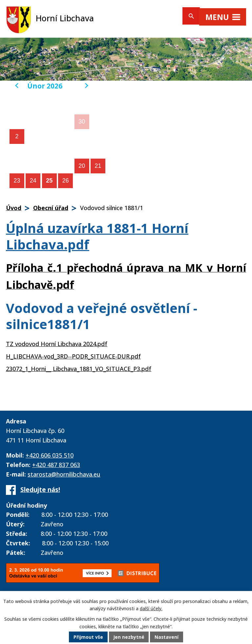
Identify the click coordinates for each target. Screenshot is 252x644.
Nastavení (167, 637)
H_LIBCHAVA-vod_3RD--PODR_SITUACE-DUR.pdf (73, 356)
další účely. (151, 609)
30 (82, 122)
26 (66, 181)
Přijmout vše (88, 637)
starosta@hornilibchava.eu (64, 474)
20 (82, 166)
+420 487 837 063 (56, 465)
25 (49, 181)
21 (98, 166)
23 (17, 181)
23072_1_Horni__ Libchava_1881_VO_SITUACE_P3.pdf (79, 369)
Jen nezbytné (129, 637)
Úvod (14, 208)
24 (33, 181)
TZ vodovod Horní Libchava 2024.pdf (57, 344)
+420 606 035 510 (50, 455)
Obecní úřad (51, 208)
